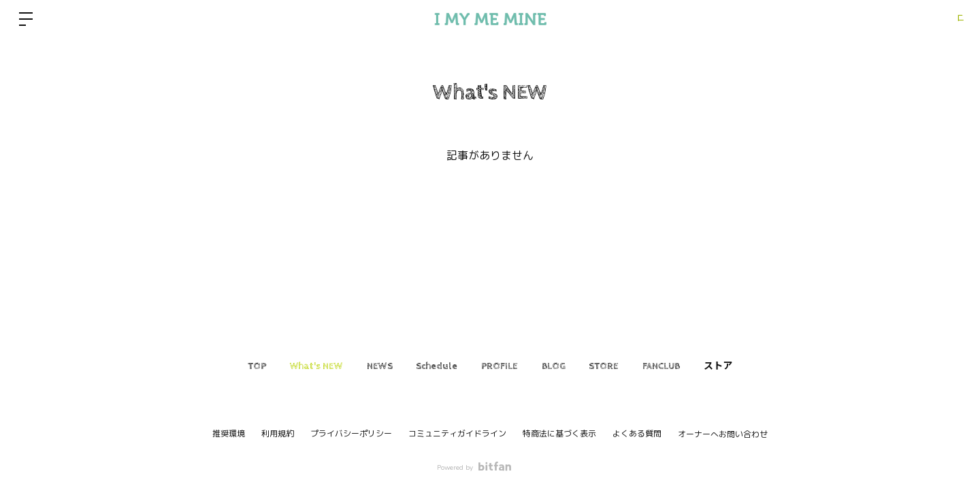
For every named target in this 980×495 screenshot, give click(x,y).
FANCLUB (692, 366)
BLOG (564, 366)
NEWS (359, 366)
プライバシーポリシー (351, 434)
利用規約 (278, 434)
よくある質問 (637, 434)
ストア (759, 366)
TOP (215, 366)
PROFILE (500, 366)
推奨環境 (229, 434)
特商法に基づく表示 (559, 434)
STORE (625, 366)
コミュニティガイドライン (457, 434)
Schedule (426, 366)
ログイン (939, 19)
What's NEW (285, 366)
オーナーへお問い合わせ (723, 434)
